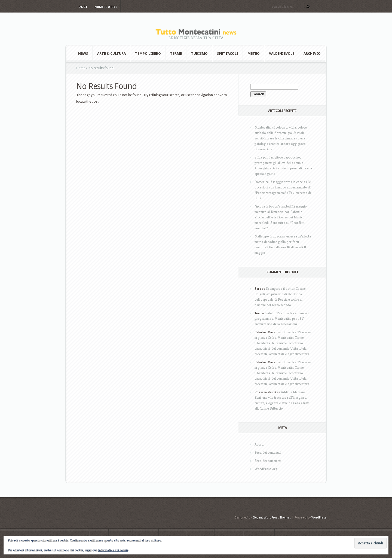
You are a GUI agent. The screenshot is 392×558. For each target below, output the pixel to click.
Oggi (83, 7)
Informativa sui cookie (113, 550)
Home (81, 68)
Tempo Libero (148, 54)
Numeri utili (106, 7)
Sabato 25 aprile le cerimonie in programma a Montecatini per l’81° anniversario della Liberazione (282, 318)
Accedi (259, 444)
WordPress (319, 518)
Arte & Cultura (111, 54)
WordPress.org (266, 469)
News (83, 54)
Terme (176, 54)
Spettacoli (228, 54)
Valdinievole (282, 54)
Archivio (312, 54)
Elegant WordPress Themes (272, 518)
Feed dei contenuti (268, 452)
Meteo (254, 54)
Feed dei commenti (268, 461)
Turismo (199, 54)
